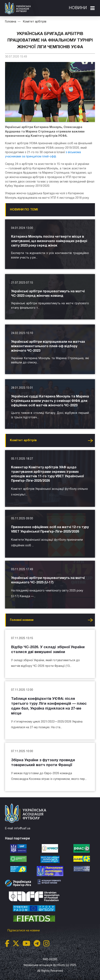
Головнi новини (22, 620)
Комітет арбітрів (35, 22)
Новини (78, 8)
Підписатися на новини (24, 931)
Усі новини (90, 441)
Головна (11, 22)
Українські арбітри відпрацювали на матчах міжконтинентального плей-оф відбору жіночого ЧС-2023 (48, 346)
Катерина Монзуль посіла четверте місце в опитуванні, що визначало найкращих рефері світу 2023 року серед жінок (49, 241)
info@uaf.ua (22, 829)
